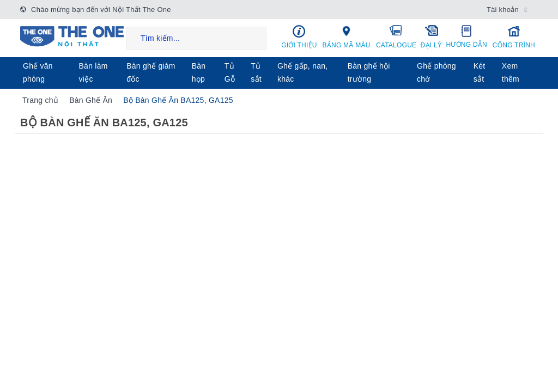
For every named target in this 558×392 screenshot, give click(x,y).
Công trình (514, 37)
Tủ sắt (256, 72)
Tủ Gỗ (230, 72)
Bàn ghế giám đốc (151, 72)
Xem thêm (511, 72)
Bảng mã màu (346, 36)
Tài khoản (503, 10)
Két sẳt (480, 72)
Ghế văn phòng (38, 72)
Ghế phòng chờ (436, 72)
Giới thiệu (299, 37)
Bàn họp (199, 72)
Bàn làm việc (93, 72)
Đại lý (431, 36)
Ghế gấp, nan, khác (302, 72)
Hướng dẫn (467, 36)
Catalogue (396, 36)
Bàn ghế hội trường (369, 72)
